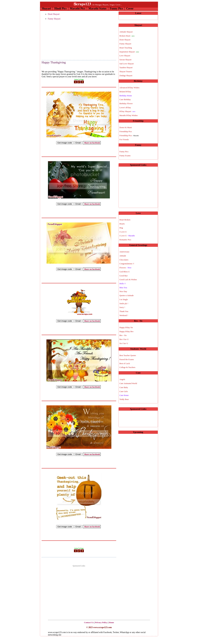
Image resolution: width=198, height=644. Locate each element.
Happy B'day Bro (126, 331)
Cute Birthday (125, 99)
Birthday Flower (126, 103)
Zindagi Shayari (126, 75)
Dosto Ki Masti (126, 127)
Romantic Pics (125, 240)
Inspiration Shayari (129, 52)
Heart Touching (126, 48)
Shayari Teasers (126, 71)
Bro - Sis (123, 335)
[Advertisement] (57, 40)
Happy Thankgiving (54, 62)
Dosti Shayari (54, 14)
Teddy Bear (124, 399)
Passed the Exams (127, 359)
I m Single (124, 299)
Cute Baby (124, 387)
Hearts (122, 224)
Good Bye (124, 276)
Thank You (124, 311)
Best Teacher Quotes (128, 355)
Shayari (46, 9)
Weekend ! (124, 315)
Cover (130, 9)
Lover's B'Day (125, 107)
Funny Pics (116, 9)
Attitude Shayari (126, 32)
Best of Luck (125, 363)
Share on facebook (92, 143)
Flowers (125, 268)
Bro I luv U (124, 339)
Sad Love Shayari (127, 64)
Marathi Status (98, 9)
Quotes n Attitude (127, 295)
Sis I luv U (124, 343)
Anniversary (124, 252)
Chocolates (124, 260)
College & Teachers (127, 367)
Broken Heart (127, 36)
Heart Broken (125, 220)
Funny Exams (125, 156)
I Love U (123, 232)
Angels (122, 379)
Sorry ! (122, 307)
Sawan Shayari (125, 60)
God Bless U (125, 272)
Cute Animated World (128, 383)
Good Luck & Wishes (128, 279)
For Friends (124, 139)
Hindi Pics (60, 9)
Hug (121, 228)
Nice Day (123, 291)
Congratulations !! (127, 264)
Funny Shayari (54, 19)
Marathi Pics (78, 9)
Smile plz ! (124, 303)
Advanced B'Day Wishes (129, 88)
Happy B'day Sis (126, 327)
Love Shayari (125, 56)
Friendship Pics (126, 131)
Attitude (123, 256)
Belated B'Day (125, 92)
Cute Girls (124, 391)
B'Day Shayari (127, 111)
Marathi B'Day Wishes (129, 115)
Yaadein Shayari (126, 67)
